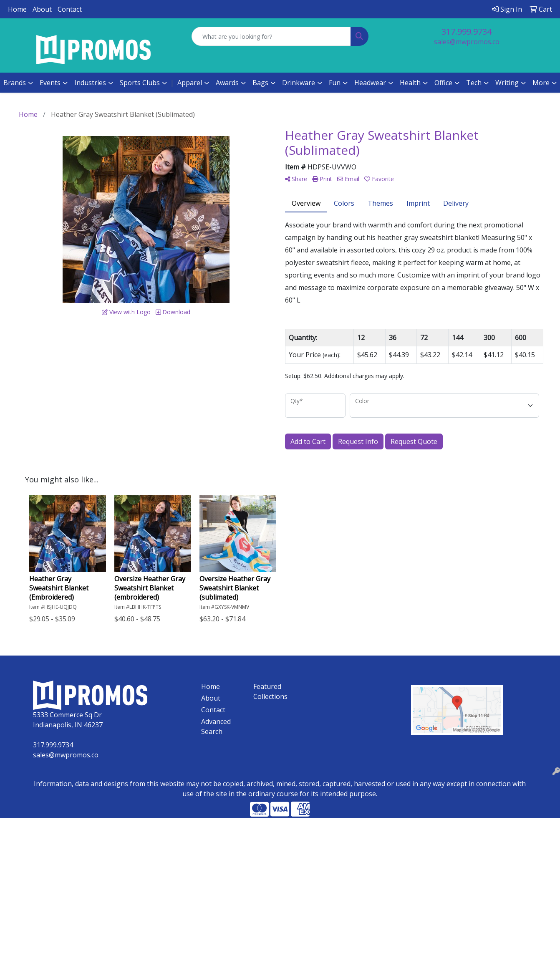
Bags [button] (260, 83)
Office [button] (443, 83)
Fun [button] (335, 83)
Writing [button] (507, 83)
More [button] (541, 83)
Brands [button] (15, 83)
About (42, 9)
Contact (70, 9)
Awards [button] (227, 83)
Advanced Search (216, 726)
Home (17, 9)
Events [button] (50, 83)
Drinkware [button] (299, 83)
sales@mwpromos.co (467, 42)
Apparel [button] (190, 83)
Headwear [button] (370, 83)
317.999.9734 (467, 32)
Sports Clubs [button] (140, 83)
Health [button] (410, 83)
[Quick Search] (271, 36)
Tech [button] (474, 83)
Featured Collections (270, 691)
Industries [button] (90, 83)
